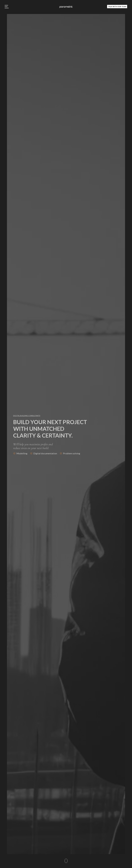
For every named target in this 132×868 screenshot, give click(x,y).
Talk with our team (117, 7)
